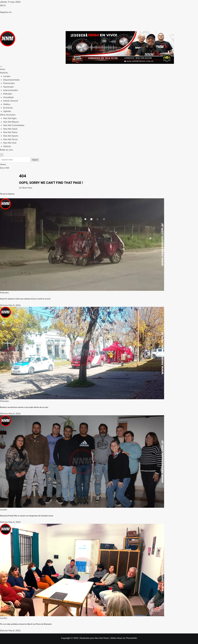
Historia (7, 146)
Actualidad (8, 97)
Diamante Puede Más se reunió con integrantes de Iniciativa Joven (27, 516)
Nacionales (9, 87)
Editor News (117, 638)
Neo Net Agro (10, 118)
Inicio (3, 69)
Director (4, 305)
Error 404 (5, 168)
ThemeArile (131, 638)
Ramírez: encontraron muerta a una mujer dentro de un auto (24, 407)
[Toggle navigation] (1, 66)
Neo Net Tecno (10, 139)
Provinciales (9, 83)
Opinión (7, 111)
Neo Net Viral (10, 143)
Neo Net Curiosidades (14, 125)
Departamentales (11, 80)
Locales (7, 76)
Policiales (8, 94)
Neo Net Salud (10, 129)
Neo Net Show (10, 132)
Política (7, 104)
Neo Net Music (102, 638)
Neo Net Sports (11, 136)
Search (35, 160)
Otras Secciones (8, 115)
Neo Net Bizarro (11, 122)
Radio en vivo (6, 150)
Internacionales (11, 90)
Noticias (4, 73)
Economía (8, 108)
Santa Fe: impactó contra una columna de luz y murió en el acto (25, 299)
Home (3, 164)
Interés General (11, 101)
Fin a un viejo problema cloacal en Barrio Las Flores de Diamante (26, 624)
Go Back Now (26, 188)
